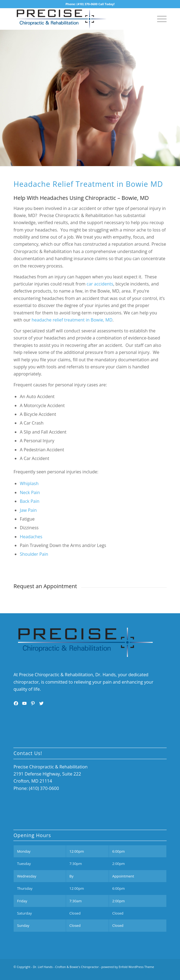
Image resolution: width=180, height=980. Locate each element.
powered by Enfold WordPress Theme (128, 967)
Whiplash (29, 483)
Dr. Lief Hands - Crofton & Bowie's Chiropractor (66, 967)
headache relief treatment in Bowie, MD (72, 320)
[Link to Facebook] (130, 973)
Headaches (31, 537)
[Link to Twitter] (138, 973)
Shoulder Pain (34, 554)
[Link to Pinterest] (163, 973)
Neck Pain (30, 492)
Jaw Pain (28, 510)
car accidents (100, 284)
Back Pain (29, 501)
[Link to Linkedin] (154, 973)
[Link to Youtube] (146, 973)
